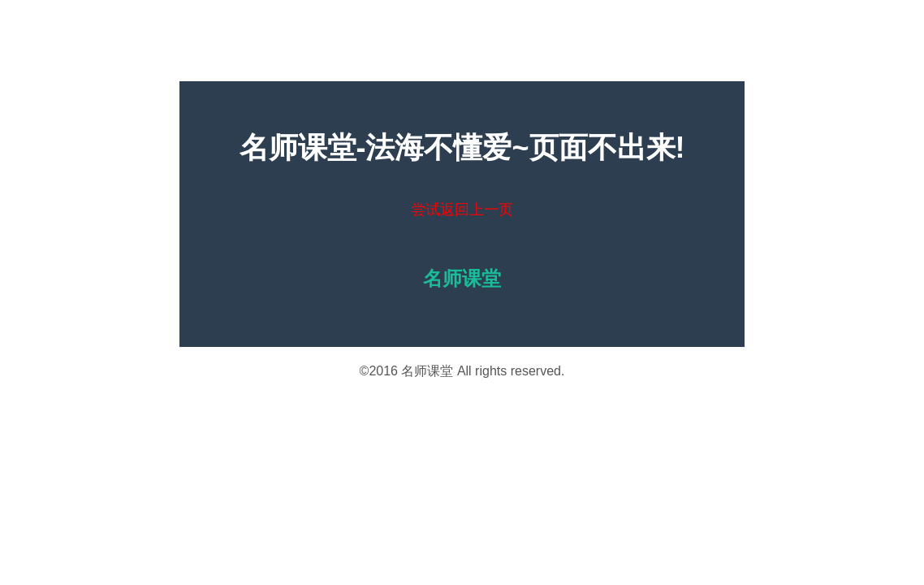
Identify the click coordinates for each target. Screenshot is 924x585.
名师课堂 (427, 371)
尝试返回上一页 (462, 210)
